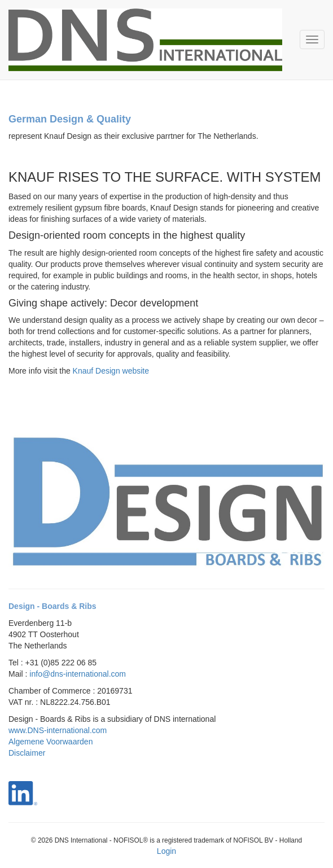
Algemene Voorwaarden (51, 742)
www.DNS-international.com (58, 730)
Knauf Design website (111, 371)
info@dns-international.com (78, 674)
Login (166, 851)
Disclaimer (27, 753)
